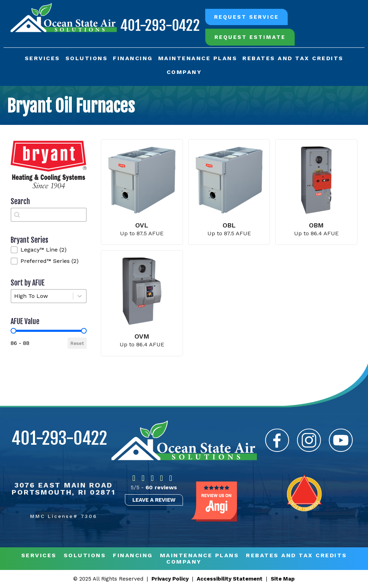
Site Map (283, 579)
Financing (133, 58)
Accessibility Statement (230, 579)
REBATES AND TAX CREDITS (297, 556)
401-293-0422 (160, 25)
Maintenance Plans (198, 58)
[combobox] (49, 215)
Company (184, 72)
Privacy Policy (170, 579)
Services (42, 58)
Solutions (87, 58)
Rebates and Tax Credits (293, 58)
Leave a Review (154, 500)
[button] (49, 250)
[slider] (13, 331)
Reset (77, 343)
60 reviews (161, 487)
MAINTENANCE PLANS (200, 556)
